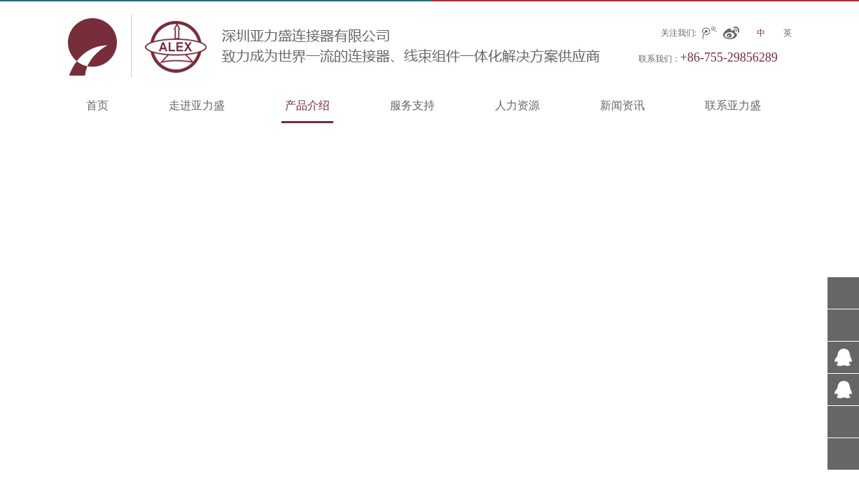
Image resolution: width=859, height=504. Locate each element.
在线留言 (843, 422)
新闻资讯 (622, 105)
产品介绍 (307, 105)
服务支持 (412, 105)
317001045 (843, 357)
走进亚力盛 (197, 105)
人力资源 (517, 105)
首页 (97, 105)
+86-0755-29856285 (843, 325)
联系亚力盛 (733, 105)
